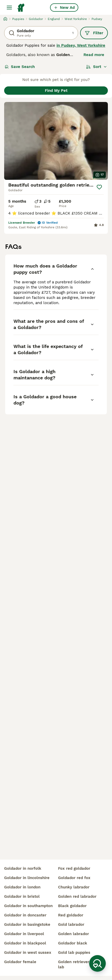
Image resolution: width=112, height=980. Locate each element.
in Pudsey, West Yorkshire (81, 45)
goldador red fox (74, 878)
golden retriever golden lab (81, 964)
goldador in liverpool (24, 934)
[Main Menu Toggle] (9, 8)
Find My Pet (56, 91)
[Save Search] (97, 963)
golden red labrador (77, 896)
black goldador (72, 906)
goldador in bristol (22, 896)
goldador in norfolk (23, 868)
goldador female (20, 962)
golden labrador (73, 934)
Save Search (20, 67)
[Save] (99, 187)
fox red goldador (74, 868)
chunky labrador (74, 887)
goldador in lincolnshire (27, 878)
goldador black (73, 943)
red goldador (71, 915)
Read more (94, 55)
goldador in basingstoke (27, 924)
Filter (94, 33)
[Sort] (97, 67)
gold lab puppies (74, 952)
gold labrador (71, 924)
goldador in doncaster (25, 915)
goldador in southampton (28, 906)
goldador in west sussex (28, 952)
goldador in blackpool (25, 943)
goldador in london (22, 887)
